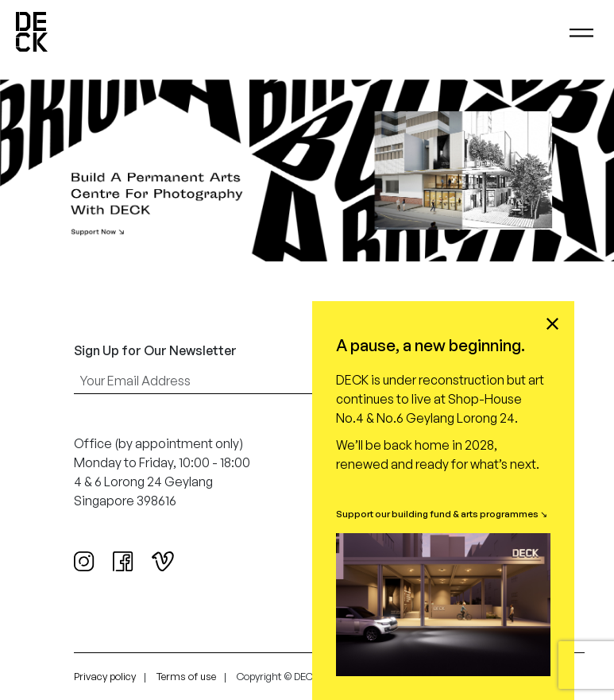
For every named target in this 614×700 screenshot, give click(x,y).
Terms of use (186, 676)
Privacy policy (105, 676)
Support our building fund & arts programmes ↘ (442, 514)
